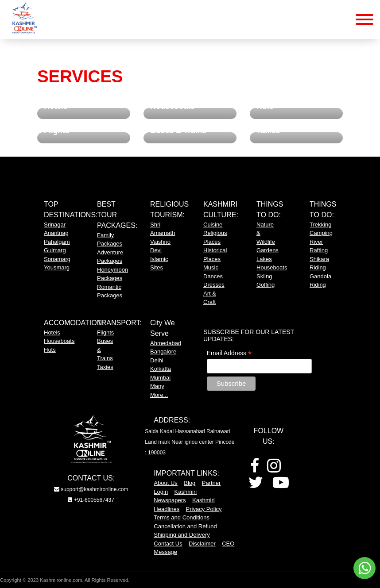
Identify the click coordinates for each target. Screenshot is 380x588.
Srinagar (55, 225)
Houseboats (272, 267)
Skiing (264, 276)
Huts (50, 350)
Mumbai (160, 378)
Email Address (229, 353)
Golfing (266, 285)
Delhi (157, 360)
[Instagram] (274, 469)
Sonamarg (57, 259)
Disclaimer (202, 544)
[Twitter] (256, 486)
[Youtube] (281, 486)
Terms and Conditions (182, 517)
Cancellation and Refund (185, 526)
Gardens (268, 250)
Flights (105, 332)
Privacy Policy (204, 509)
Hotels (52, 332)
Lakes (264, 259)
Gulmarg (55, 250)
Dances (213, 276)
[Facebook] (255, 469)
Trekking (320, 225)
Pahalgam (57, 242)
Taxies (105, 367)
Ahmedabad (166, 343)
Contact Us (168, 544)
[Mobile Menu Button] (364, 21)
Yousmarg (57, 267)
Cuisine (213, 225)
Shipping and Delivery (182, 535)
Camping (321, 233)
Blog (190, 483)
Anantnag (56, 233)
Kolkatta (161, 369)
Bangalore (163, 352)
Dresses (214, 285)
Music (211, 267)
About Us (165, 483)
